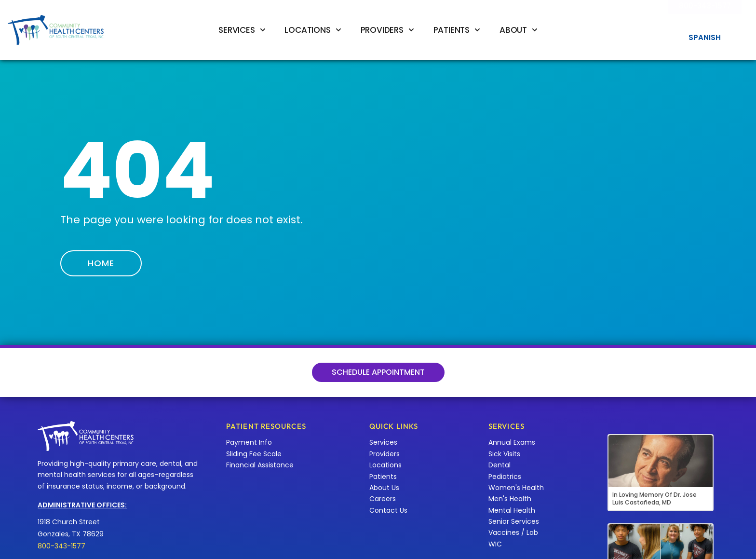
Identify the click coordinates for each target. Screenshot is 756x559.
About (519, 30)
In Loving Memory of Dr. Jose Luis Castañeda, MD (655, 498)
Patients (457, 30)
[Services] (597, 363)
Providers (387, 30)
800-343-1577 (61, 546)
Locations (313, 30)
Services (242, 30)
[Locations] (159, 363)
